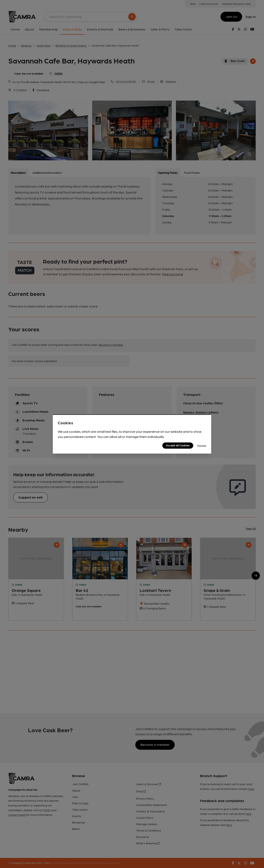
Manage (202, 445)
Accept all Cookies (178, 445)
